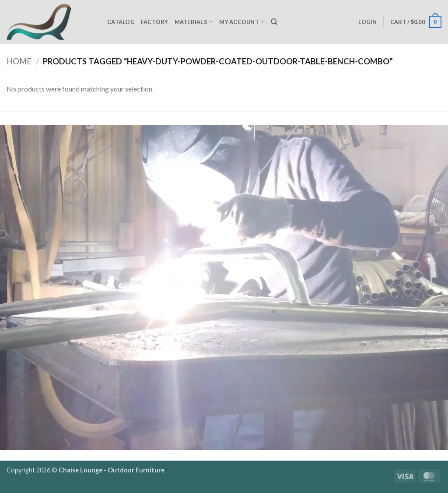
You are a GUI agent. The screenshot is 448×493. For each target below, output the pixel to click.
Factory (155, 22)
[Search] (274, 22)
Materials (194, 22)
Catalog (121, 22)
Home (19, 61)
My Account (242, 22)
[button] (367, 22)
